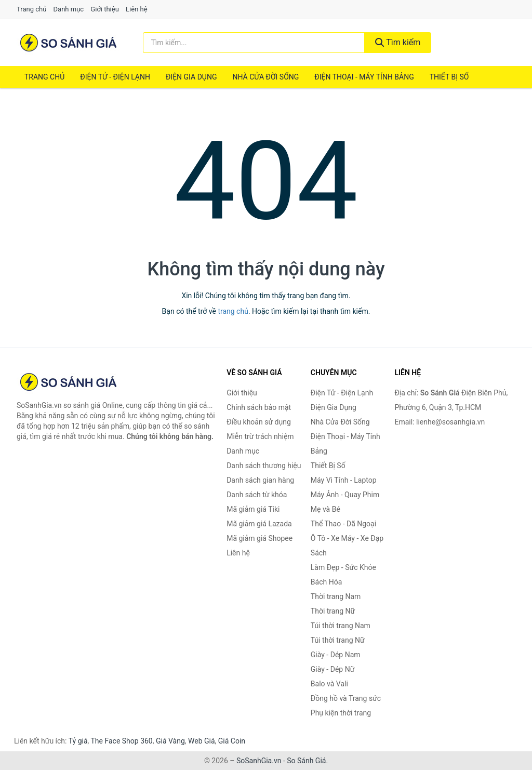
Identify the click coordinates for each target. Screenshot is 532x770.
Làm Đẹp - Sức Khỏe (343, 567)
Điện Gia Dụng (191, 77)
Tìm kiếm (398, 42)
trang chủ (233, 311)
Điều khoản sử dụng (259, 422)
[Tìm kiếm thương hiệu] (254, 43)
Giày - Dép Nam (336, 655)
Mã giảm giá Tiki (253, 509)
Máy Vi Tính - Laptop (344, 480)
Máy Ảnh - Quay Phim (345, 495)
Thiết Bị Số (449, 77)
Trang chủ (31, 9)
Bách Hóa (326, 582)
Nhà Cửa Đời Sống (265, 77)
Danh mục (69, 9)
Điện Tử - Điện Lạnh (115, 77)
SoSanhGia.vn (259, 761)
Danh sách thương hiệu (264, 466)
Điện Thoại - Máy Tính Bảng (364, 77)
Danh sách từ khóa (257, 495)
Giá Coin (232, 741)
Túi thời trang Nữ (338, 640)
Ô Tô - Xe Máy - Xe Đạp (347, 538)
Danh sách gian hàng (260, 480)
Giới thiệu (104, 9)
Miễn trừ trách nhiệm (260, 436)
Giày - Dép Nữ (333, 669)
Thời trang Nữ (333, 611)
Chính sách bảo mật (259, 407)
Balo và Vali (329, 684)
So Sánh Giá (306, 761)
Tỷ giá (78, 741)
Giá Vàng (170, 741)
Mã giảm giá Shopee (260, 538)
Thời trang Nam (336, 596)
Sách (319, 553)
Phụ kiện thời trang (341, 713)
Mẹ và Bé (325, 509)
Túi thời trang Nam (341, 626)
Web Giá (202, 741)
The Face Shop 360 (121, 741)
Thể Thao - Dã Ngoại (343, 524)
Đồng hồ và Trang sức (346, 698)
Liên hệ (137, 9)
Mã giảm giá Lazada (259, 524)
